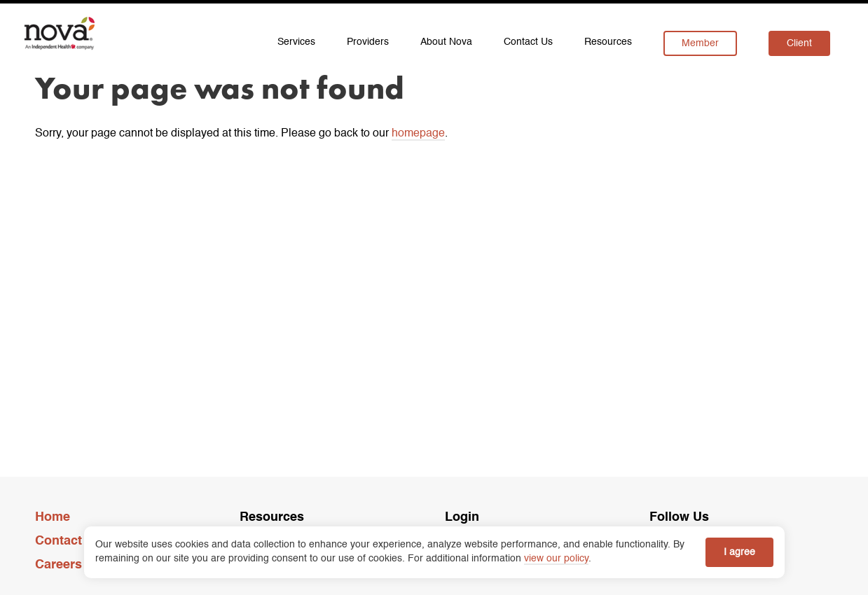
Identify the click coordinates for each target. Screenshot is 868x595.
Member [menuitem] (700, 43)
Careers (58, 565)
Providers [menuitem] (368, 42)
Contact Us (68, 541)
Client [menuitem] (799, 43)
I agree (739, 552)
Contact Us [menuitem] (528, 42)
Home (53, 517)
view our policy (556, 559)
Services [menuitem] (296, 42)
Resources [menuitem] (608, 42)
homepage (418, 134)
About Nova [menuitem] (446, 42)
